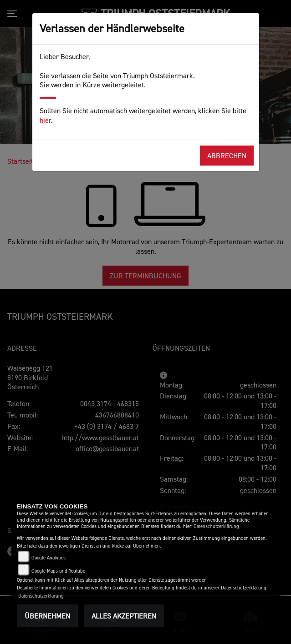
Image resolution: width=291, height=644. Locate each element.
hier (45, 120)
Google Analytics (48, 558)
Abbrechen (227, 156)
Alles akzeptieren (124, 616)
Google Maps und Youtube (58, 571)
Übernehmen (47, 616)
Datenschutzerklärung (216, 526)
